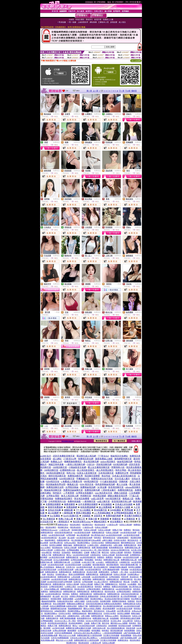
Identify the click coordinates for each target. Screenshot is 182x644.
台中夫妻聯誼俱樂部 (88, 504)
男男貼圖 (129, 510)
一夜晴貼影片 (63, 522)
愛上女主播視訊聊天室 (99, 467)
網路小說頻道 (121, 493)
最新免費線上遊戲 (104, 459)
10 (117, 91)
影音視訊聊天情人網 (121, 501)
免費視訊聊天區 (125, 490)
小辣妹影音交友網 (77, 467)
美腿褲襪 (105, 519)
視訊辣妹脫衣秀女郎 (56, 484)
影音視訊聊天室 (116, 487)
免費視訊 (56, 114)
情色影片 (57, 493)
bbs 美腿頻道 (49, 519)
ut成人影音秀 (97, 499)
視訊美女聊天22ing (82, 522)
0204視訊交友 (53, 482)
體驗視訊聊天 (100, 522)
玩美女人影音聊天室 (87, 473)
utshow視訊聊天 (108, 462)
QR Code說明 (136, 61)
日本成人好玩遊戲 (124, 504)
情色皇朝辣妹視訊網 (105, 484)
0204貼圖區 (116, 510)
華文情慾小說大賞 (68, 441)
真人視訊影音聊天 (86, 470)
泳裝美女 (98, 516)
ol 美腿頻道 (129, 519)
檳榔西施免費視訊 (73, 462)
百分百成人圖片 (122, 479)
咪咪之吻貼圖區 (84, 513)
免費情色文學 (122, 473)
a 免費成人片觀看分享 (72, 482)
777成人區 (134, 496)
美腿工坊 (81, 519)
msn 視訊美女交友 (104, 493)
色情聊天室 (86, 496)
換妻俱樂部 (69, 504)
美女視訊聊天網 (91, 462)
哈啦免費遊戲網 (88, 507)
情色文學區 (121, 470)
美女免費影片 (116, 522)
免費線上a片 (57, 462)
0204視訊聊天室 (67, 479)
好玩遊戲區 (106, 504)
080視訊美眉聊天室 (56, 473)
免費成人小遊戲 (123, 507)
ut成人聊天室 (104, 501)
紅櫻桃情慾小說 (68, 470)
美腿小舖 (93, 519)
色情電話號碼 (99, 496)
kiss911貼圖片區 (71, 516)
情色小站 (71, 473)
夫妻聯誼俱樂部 (53, 504)
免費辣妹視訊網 (88, 487)
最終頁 (134, 91)
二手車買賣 (69, 493)
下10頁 (128, 91)
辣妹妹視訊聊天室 (53, 490)
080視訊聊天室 (91, 482)
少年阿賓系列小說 (57, 501)
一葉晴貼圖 (67, 513)
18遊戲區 (86, 516)
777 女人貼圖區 (83, 510)
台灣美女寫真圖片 (85, 493)
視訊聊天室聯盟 (92, 476)
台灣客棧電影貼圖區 (124, 513)
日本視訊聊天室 (106, 473)
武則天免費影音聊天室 (64, 456)
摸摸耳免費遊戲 (55, 507)
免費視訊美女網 (86, 459)
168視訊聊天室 (60, 467)
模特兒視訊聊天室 (57, 476)
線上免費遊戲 (105, 507)
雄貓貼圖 (68, 510)
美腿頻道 (116, 519)
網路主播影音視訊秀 (118, 496)
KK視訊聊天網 (120, 464)
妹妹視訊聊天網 (125, 462)
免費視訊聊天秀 (75, 476)
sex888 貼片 (46, 456)
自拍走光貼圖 (54, 510)
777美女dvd (103, 456)
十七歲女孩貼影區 (109, 482)
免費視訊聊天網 (92, 490)
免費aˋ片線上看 (66, 519)
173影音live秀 (70, 459)
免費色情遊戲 (74, 501)
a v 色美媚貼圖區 (103, 513)
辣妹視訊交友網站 (119, 456)
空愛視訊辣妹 (47, 499)
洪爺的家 (123, 482)
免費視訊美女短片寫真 (102, 479)
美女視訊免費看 (82, 499)
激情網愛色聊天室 (123, 459)
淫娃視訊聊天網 (104, 464)
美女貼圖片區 (100, 510)
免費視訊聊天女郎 (55, 487)
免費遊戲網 (72, 507)
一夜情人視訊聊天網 (75, 464)
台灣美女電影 (53, 496)
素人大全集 (122, 484)
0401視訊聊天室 (113, 499)
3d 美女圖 (102, 487)
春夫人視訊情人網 (70, 496)
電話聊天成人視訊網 (86, 456)
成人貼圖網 (53, 513)
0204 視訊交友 (87, 484)
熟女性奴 (106, 476)
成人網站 (57, 459)
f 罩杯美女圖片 (109, 490)
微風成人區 (73, 484)
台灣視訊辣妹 (72, 487)
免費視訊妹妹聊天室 (73, 490)
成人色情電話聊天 (105, 470)
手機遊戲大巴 (83, 479)
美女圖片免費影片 (133, 516)
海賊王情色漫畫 (56, 464)
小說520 (91, 464)
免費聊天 (118, 171)
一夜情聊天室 (89, 501)
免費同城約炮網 (113, 516)
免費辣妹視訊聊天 (64, 499)
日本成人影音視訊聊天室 (124, 476)
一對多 (119, 284)
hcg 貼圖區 (55, 516)
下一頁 (122, 91)
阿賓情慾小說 (118, 467)
